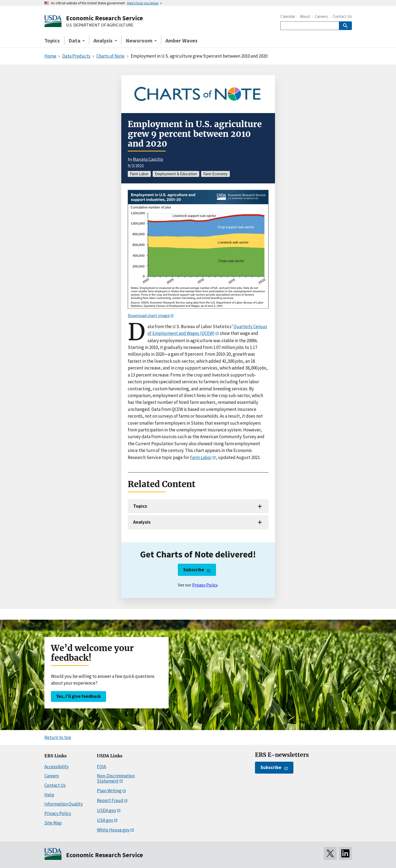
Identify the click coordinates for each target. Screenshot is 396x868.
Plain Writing (109, 791)
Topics (52, 40)
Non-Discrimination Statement (116, 778)
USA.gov (105, 820)
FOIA (102, 767)
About (305, 16)
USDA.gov (107, 810)
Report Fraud (110, 800)
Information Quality (64, 804)
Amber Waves (181, 40)
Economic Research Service (104, 18)
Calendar (288, 16)
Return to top (58, 737)
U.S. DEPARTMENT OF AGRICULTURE (100, 25)
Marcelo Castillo (148, 159)
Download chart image (149, 315)
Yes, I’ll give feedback (78, 696)
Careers (321, 16)
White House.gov (113, 830)
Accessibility (57, 767)
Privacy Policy (205, 585)
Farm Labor (201, 457)
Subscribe (194, 570)
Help (49, 795)
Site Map (53, 823)
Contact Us (342, 16)
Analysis (142, 522)
